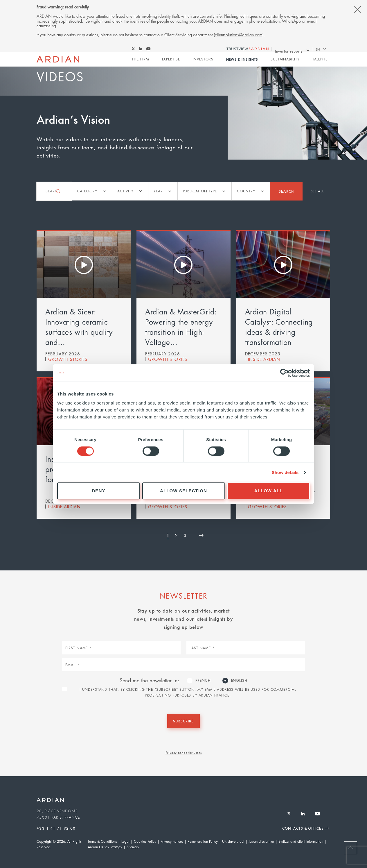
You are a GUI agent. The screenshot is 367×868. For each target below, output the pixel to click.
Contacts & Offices (302, 829)
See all (317, 191)
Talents (320, 62)
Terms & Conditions (102, 842)
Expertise (171, 62)
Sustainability (285, 62)
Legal (125, 842)
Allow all (269, 491)
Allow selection (183, 491)
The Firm (140, 62)
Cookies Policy (145, 842)
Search (286, 191)
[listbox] (91, 191)
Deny (98, 491)
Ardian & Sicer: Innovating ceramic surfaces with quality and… (79, 326)
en (318, 50)
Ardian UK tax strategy (105, 847)
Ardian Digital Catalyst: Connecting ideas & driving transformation (279, 326)
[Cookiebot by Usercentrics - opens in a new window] (284, 373)
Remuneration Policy (203, 842)
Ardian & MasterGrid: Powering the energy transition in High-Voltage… (181, 326)
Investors (203, 62)
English (239, 680)
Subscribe (183, 721)
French (203, 680)
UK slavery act (233, 842)
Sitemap (133, 847)
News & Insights (242, 62)
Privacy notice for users (183, 753)
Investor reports (289, 50)
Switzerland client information (301, 842)
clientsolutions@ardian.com (239, 35)
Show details (285, 472)
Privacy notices (172, 842)
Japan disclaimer (261, 842)
